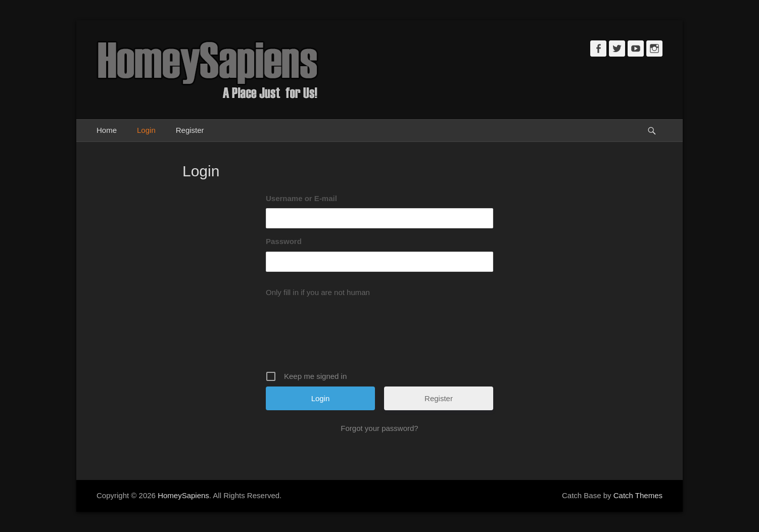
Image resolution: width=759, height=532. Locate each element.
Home (107, 130)
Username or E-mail (301, 198)
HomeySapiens (183, 495)
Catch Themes (638, 495)
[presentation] (381, 335)
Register (190, 130)
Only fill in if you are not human (318, 292)
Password (284, 241)
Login (146, 130)
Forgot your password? (379, 428)
